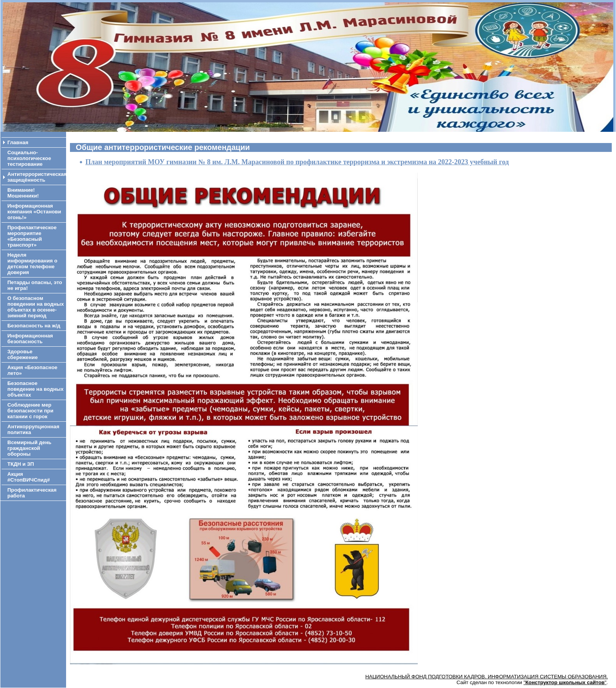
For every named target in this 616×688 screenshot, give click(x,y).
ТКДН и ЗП (21, 464)
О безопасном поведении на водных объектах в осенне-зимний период (36, 307)
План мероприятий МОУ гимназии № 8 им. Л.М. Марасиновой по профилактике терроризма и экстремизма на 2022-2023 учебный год (297, 162)
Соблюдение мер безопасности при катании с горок (30, 411)
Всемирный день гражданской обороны (29, 448)
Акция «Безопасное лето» (32, 370)
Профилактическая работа (32, 493)
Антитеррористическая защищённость (37, 177)
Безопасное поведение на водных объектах (35, 389)
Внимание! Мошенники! (23, 193)
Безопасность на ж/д (34, 326)
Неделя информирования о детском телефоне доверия (32, 264)
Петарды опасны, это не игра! (35, 285)
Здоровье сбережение (23, 354)
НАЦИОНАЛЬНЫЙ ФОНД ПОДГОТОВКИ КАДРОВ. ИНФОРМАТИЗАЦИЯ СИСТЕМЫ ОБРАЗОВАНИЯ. (487, 677)
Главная (18, 142)
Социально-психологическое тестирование (29, 158)
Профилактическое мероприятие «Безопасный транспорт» (32, 236)
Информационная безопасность (30, 339)
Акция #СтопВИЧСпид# (29, 477)
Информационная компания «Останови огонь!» (34, 212)
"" (565, 682)
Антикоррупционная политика (33, 429)
